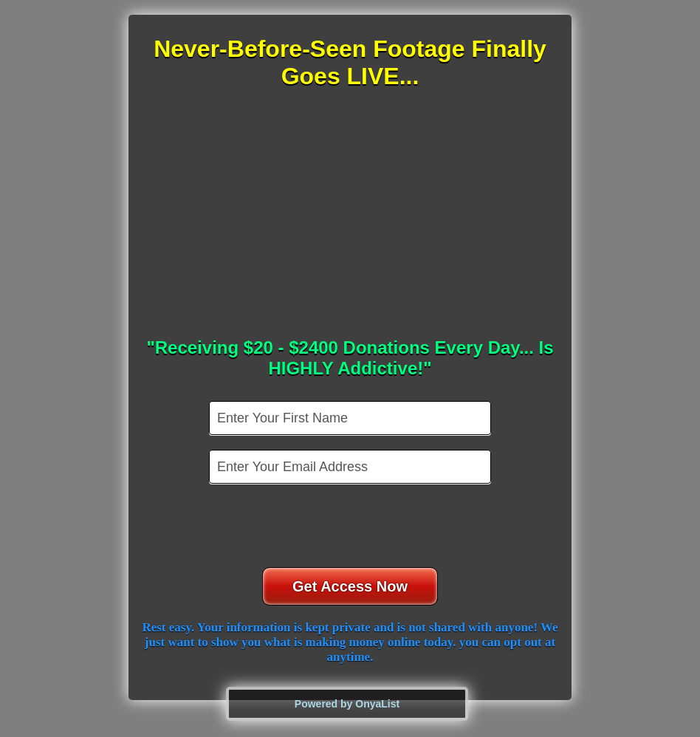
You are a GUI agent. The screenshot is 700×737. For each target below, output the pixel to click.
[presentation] (351, 527)
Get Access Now (350, 586)
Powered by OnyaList (347, 704)
